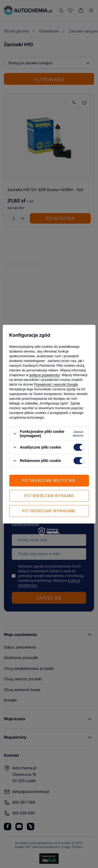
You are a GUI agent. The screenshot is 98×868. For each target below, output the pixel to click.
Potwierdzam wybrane (49, 496)
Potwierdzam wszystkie (49, 480)
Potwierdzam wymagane (49, 511)
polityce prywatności (44, 375)
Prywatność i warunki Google (56, 384)
